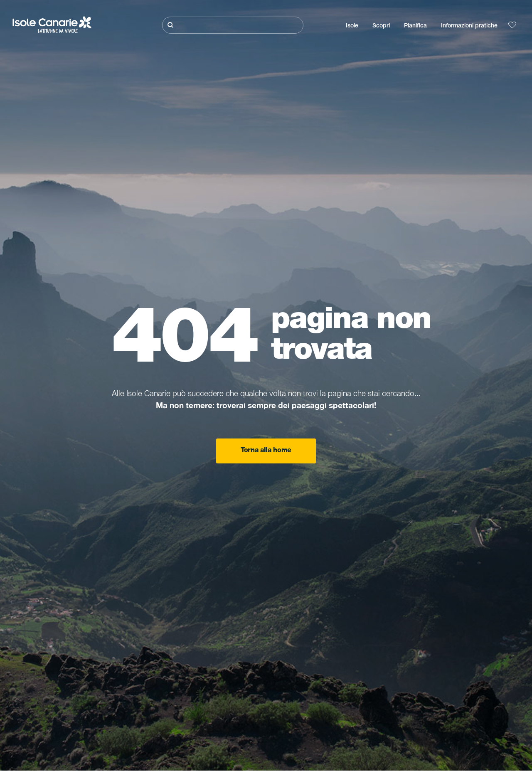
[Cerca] (233, 25)
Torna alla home (266, 451)
